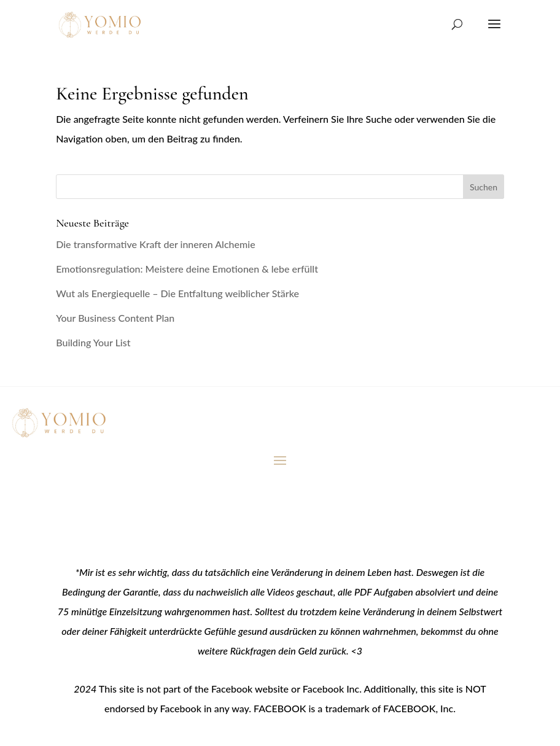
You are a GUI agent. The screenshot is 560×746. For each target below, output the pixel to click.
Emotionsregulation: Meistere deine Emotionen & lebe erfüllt (187, 269)
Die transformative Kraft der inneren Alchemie (155, 244)
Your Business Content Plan (115, 318)
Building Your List (93, 342)
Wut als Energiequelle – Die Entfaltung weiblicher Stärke (177, 293)
